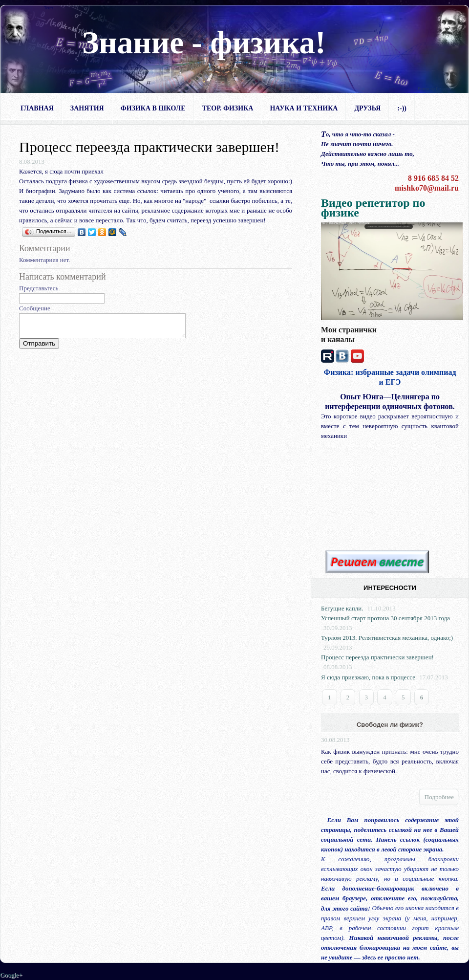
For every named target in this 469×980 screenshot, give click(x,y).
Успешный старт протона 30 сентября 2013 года (385, 618)
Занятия (87, 108)
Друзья (367, 108)
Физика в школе (153, 108)
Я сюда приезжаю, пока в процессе (368, 677)
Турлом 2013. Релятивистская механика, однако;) (387, 638)
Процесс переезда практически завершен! (377, 657)
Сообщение (35, 308)
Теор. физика (228, 108)
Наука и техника (304, 108)
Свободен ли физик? (390, 725)
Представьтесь (39, 288)
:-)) (402, 108)
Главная (37, 108)
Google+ (11, 975)
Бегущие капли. (342, 608)
